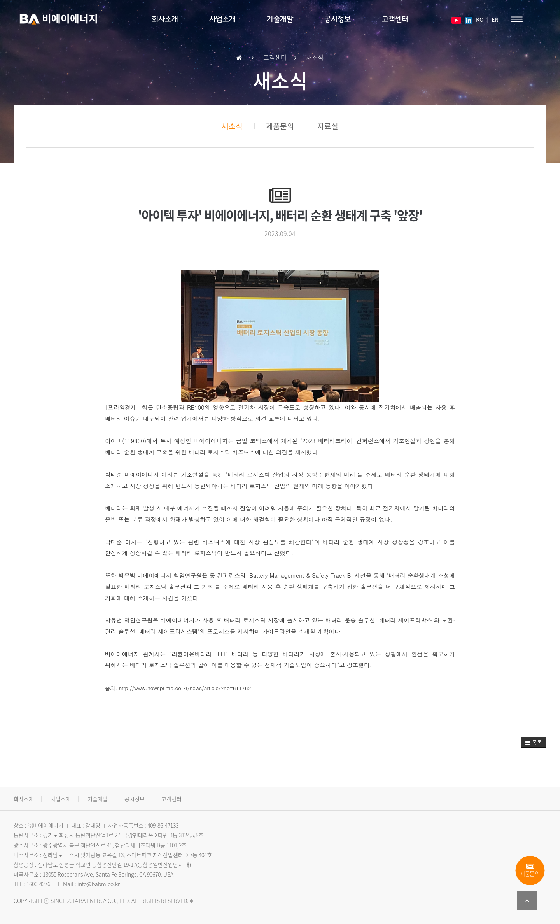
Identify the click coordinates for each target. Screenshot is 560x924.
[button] (534, 742)
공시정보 (338, 19)
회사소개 (165, 19)
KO (479, 19)
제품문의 (530, 871)
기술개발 (280, 19)
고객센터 (395, 19)
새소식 (232, 126)
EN (495, 19)
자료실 (328, 126)
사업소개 (222, 19)
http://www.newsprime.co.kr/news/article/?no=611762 (185, 688)
